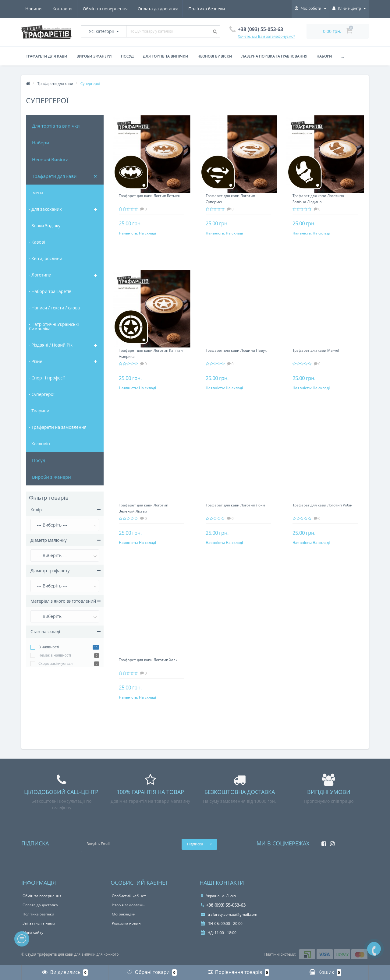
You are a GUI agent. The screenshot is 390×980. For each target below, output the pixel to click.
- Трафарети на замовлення (58, 427)
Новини (188, 9)
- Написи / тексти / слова (54, 308)
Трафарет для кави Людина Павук (236, 350)
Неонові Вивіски (50, 159)
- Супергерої (42, 394)
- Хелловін (39, 444)
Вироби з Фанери (51, 477)
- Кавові (37, 242)
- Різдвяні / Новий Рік (51, 345)
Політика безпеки (151, 9)
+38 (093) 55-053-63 (223, 905)
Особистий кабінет (129, 896)
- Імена (36, 193)
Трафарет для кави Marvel (316, 350)
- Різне (36, 361)
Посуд (127, 56)
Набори (324, 56)
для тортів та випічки (166, 56)
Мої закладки (124, 914)
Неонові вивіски (215, 56)
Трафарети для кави (47, 56)
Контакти (217, 9)
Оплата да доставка (101, 9)
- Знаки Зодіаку (45, 226)
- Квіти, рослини (46, 258)
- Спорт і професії (47, 378)
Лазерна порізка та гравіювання (274, 56)
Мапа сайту (33, 932)
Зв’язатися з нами (39, 923)
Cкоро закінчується (55, 663)
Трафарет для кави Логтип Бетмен (150, 196)
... (343, 56)
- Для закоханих (45, 209)
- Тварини (39, 411)
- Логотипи (40, 275)
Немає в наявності (55, 655)
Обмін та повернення (48, 9)
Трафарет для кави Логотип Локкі (235, 505)
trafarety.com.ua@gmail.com (229, 914)
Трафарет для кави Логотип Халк (148, 660)
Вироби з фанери (94, 56)
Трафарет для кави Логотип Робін (323, 505)
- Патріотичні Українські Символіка (54, 326)
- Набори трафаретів (50, 291)
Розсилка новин (126, 923)
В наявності (49, 647)
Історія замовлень (128, 905)
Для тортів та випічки (56, 126)
